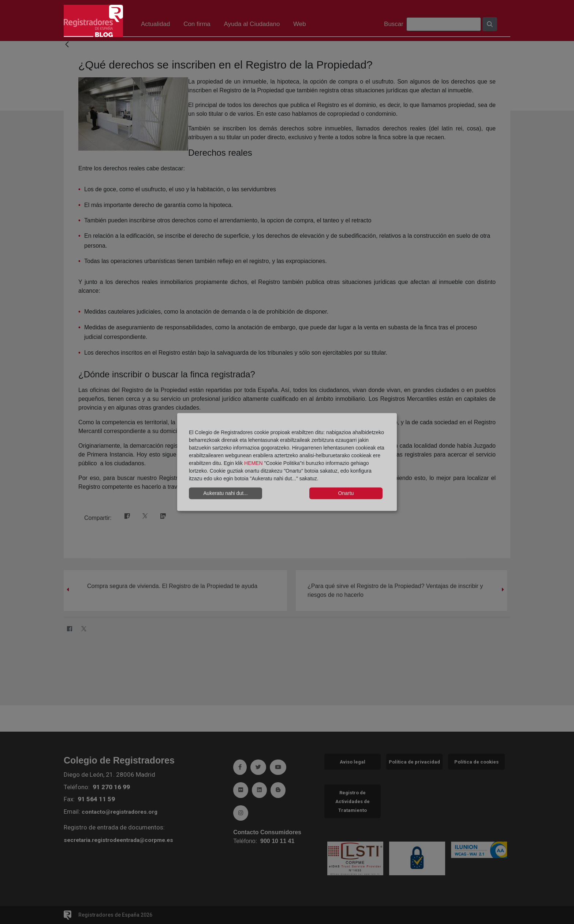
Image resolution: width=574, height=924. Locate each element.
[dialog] (287, 462)
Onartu (346, 493)
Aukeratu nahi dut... (225, 493)
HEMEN (254, 463)
